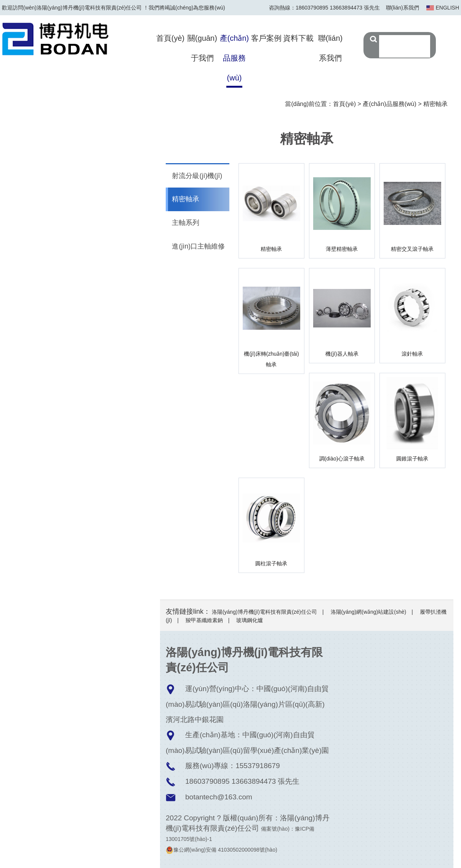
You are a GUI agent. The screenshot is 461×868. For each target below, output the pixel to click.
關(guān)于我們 (202, 48)
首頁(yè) (170, 38)
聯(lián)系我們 (403, 8)
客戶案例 (266, 38)
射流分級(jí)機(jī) (197, 176)
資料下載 (298, 38)
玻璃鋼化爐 (250, 620)
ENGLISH (447, 8)
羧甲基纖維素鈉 (204, 620)
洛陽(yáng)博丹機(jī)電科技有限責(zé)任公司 (264, 612)
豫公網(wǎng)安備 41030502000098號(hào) (222, 850)
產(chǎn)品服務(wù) (235, 58)
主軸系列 (186, 223)
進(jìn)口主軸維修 (199, 247)
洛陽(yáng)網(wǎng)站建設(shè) (369, 612)
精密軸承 (435, 104)
